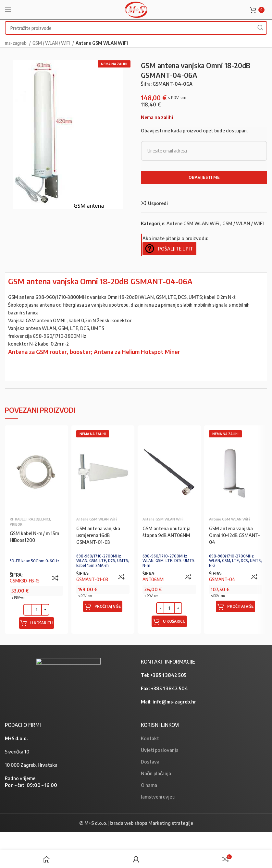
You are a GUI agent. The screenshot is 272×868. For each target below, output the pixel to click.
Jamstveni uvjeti (158, 797)
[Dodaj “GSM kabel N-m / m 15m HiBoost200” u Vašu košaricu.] (37, 623)
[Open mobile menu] (8, 10)
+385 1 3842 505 (168, 675)
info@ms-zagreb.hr (174, 702)
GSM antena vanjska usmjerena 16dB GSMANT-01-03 (98, 535)
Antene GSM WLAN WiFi (102, 43)
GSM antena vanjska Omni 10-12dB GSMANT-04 (235, 535)
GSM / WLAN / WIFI (52, 43)
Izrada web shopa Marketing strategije (151, 823)
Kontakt (150, 738)
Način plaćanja (156, 773)
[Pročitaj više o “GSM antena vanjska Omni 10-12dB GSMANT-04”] (235, 606)
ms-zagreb (16, 43)
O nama (149, 785)
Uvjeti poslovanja (160, 750)
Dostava (150, 762)
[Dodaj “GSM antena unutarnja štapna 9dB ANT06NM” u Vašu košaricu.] (169, 621)
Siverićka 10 (17, 752)
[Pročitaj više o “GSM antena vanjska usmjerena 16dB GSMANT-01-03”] (103, 606)
